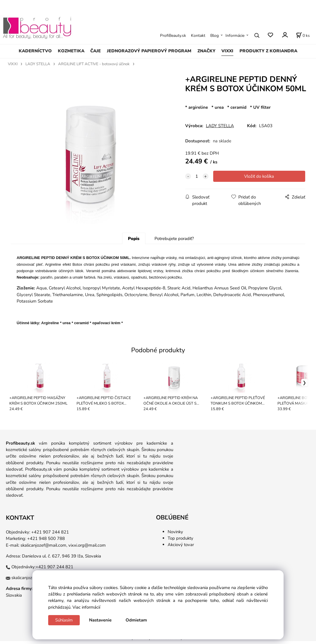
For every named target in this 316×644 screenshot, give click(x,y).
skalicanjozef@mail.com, (44, 548)
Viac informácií (86, 607)
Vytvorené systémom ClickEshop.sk (158, 641)
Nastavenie (100, 620)
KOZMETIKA (71, 51)
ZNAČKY (206, 51)
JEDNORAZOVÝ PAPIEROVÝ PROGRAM (149, 51)
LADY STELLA (38, 64)
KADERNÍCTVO (35, 51)
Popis (134, 241)
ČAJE (96, 51)
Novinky (175, 534)
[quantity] (197, 176)
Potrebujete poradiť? (174, 241)
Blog (215, 36)
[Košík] (303, 35)
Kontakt (198, 36)
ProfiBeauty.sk (173, 36)
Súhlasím (64, 620)
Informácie (235, 36)
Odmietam (136, 620)
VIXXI (227, 51)
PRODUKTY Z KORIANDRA (268, 51)
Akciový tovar (181, 548)
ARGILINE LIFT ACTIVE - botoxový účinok (94, 64)
